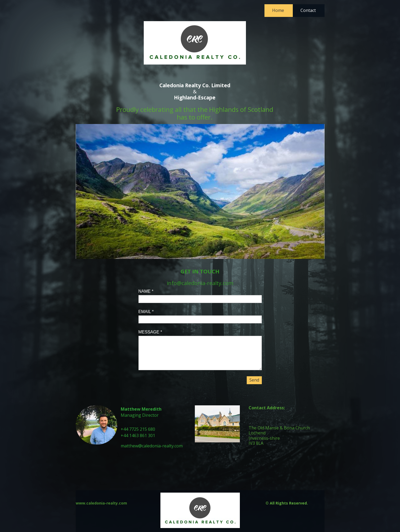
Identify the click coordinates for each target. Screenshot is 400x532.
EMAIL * (146, 312)
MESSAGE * (150, 332)
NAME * (146, 291)
